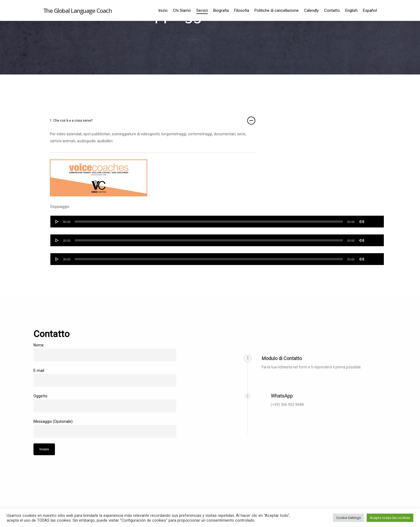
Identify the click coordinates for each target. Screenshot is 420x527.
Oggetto (105, 403)
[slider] (209, 222)
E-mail (105, 378)
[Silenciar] (362, 222)
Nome (105, 352)
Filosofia (242, 10)
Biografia (221, 10)
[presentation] (74, 466)
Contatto (332, 10)
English (351, 10)
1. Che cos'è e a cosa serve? (152, 121)
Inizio (163, 10)
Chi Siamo (182, 10)
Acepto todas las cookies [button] (390, 518)
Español (370, 10)
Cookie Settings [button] (348, 518)
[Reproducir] (57, 222)
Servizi (202, 10)
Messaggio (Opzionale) (105, 429)
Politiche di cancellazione (277, 10)
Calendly (311, 10)
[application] (217, 222)
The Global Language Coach (78, 10)
